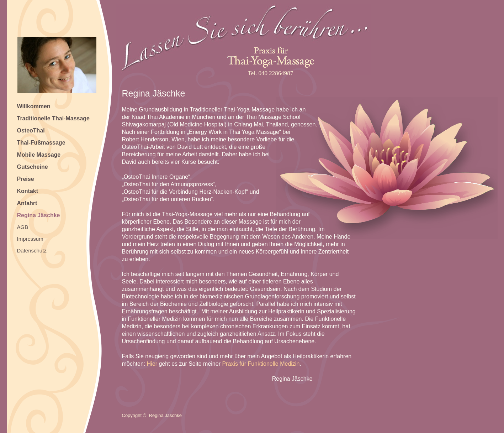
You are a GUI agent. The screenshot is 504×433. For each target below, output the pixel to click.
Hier (152, 364)
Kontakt (28, 191)
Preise (26, 179)
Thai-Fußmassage (41, 143)
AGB (23, 227)
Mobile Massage (39, 155)
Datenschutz (32, 251)
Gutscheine (33, 167)
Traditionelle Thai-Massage (54, 118)
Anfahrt (27, 203)
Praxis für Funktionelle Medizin (261, 364)
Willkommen (34, 106)
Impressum (30, 239)
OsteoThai (31, 131)
